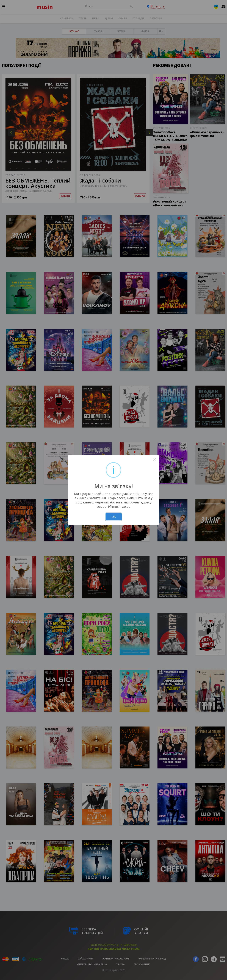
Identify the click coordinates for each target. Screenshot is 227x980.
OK (114, 517)
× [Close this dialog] (155, 459)
